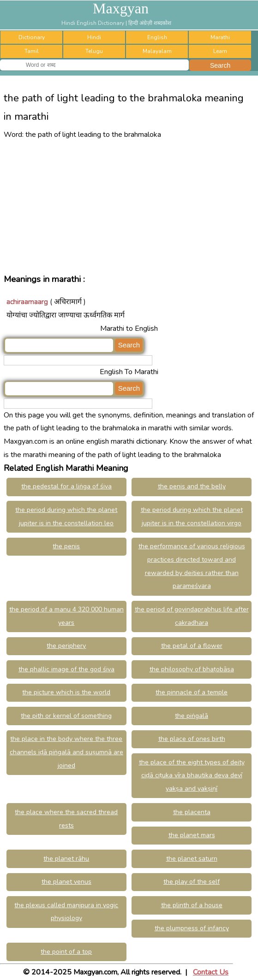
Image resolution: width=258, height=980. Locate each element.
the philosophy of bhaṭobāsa (192, 669)
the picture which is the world (66, 692)
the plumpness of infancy (192, 928)
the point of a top (66, 952)
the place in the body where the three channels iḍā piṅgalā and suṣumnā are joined (66, 752)
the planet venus (66, 882)
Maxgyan (121, 8)
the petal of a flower (192, 646)
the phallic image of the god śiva (66, 669)
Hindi (94, 37)
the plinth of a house (192, 905)
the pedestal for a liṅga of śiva (66, 486)
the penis (66, 546)
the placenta (192, 812)
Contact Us (211, 972)
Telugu (94, 51)
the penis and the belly (192, 486)
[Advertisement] (129, 206)
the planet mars (192, 835)
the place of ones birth (192, 739)
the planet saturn (192, 859)
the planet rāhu (66, 859)
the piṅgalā (192, 716)
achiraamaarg (27, 302)
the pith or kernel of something (66, 716)
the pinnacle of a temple (192, 692)
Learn (220, 51)
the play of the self (192, 882)
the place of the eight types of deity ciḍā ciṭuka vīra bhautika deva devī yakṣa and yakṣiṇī (192, 776)
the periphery (66, 646)
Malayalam (157, 51)
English (157, 37)
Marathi (220, 37)
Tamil (32, 51)
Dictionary (32, 37)
